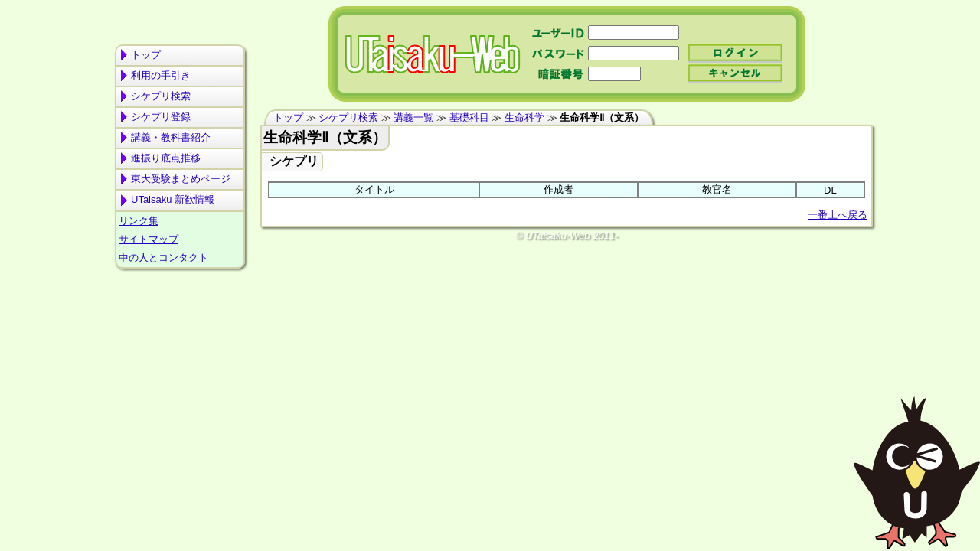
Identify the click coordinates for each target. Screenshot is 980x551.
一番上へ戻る (838, 215)
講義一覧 (413, 117)
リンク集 (139, 221)
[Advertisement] (180, 334)
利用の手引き (161, 75)
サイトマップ (149, 239)
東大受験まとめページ (181, 179)
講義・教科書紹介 (171, 137)
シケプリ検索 (161, 96)
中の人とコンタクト (163, 258)
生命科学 (524, 117)
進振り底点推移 (166, 158)
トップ (146, 55)
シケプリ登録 (161, 117)
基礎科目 (469, 117)
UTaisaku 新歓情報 (173, 199)
